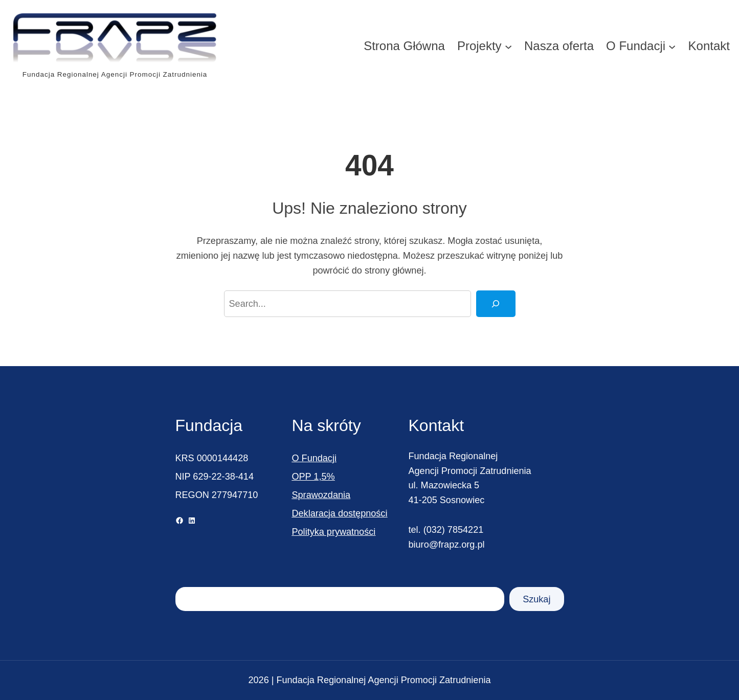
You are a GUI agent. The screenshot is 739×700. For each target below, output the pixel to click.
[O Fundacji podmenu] (672, 46)
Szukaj (536, 599)
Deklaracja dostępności (340, 513)
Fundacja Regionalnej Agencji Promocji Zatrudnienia (115, 74)
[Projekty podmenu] (508, 46)
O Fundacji (314, 458)
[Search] (496, 304)
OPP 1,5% (313, 477)
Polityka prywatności (334, 532)
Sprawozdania (321, 495)
